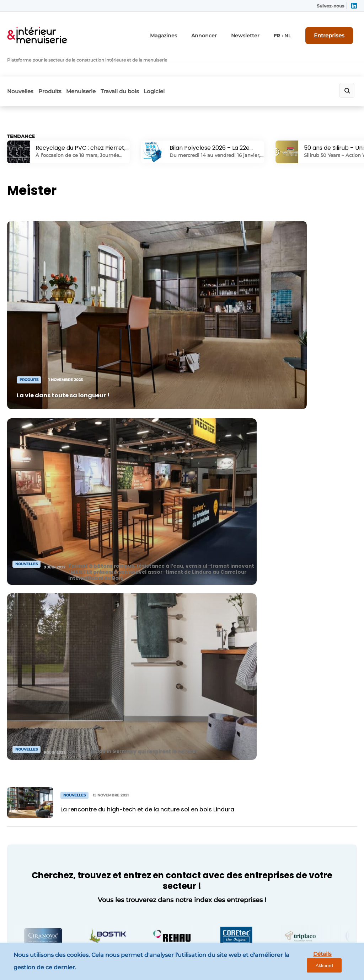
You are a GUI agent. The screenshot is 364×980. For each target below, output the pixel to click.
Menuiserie (94, 63)
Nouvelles (20, 63)
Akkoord (338, 963)
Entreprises (335, 31)
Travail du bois (139, 63)
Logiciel (180, 63)
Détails (304, 963)
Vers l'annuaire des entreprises (182, 565)
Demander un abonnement (115, 760)
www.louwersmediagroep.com (310, 918)
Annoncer (219, 31)
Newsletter (255, 31)
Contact (107, 742)
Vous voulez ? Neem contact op (284, 650)
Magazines (183, 31)
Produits (56, 63)
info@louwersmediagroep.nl (306, 774)
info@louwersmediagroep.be (307, 881)
